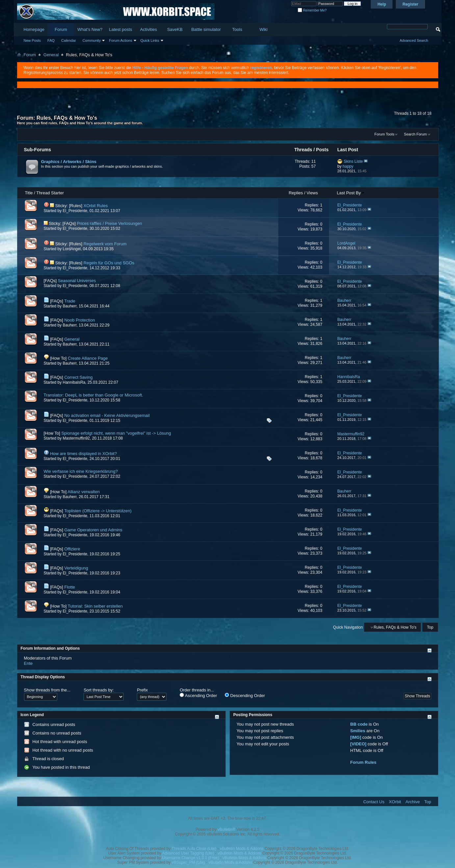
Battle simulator (206, 29)
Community (92, 40)
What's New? (90, 29)
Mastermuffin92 (76, 438)
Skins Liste (353, 161)
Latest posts (120, 29)
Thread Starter (50, 193)
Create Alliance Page (88, 358)
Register (410, 4)
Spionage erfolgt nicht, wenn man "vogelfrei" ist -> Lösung (116, 433)
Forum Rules (363, 762)
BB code (359, 724)
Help (382, 4)
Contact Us (374, 802)
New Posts (32, 40)
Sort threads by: (99, 690)
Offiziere (72, 549)
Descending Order (245, 695)
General (51, 55)
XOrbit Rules (96, 206)
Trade (70, 301)
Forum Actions (120, 40)
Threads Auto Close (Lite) (194, 849)
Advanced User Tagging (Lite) (188, 853)
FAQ (51, 40)
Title (29, 193)
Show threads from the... (47, 690)
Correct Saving (78, 377)
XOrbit (395, 802)
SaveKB (175, 29)
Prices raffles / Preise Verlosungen (109, 223)
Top (430, 627)
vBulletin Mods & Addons (242, 849)
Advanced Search (414, 40)
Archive (413, 802)
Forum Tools (384, 134)
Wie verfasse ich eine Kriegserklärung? (81, 471)
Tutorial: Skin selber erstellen (95, 606)
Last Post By (351, 193)
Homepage (34, 29)
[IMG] (356, 737)
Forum (61, 29)
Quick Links (150, 40)
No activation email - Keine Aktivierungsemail (107, 415)
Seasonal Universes (77, 281)
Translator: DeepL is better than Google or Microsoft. (94, 395)
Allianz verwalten (84, 492)
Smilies (358, 731)
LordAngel (72, 249)
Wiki (264, 29)
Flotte (70, 587)
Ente (28, 663)
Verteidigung (76, 568)
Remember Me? (312, 10)
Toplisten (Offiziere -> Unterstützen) (98, 511)
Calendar (69, 40)
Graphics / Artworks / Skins (69, 162)
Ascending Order (198, 695)
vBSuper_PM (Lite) (188, 862)
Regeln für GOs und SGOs (109, 263)
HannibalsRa (74, 382)
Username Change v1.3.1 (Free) (191, 858)
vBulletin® (226, 830)
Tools (237, 29)
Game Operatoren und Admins (93, 530)
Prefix (142, 690)
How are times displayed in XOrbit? (83, 454)
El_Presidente (75, 211)
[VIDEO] (358, 744)
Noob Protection (79, 320)
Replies (296, 193)
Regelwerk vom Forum (105, 244)
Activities (149, 29)
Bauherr (70, 306)
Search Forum (416, 134)
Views (312, 193)
